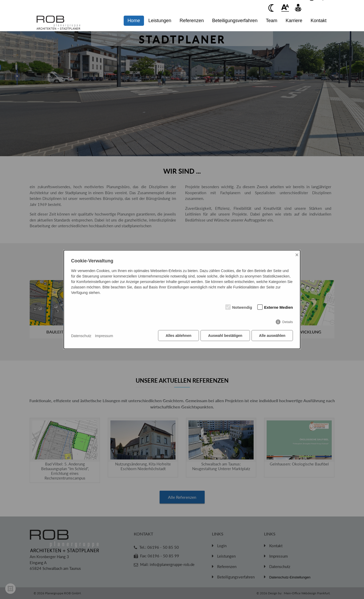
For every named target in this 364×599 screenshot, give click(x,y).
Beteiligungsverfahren (235, 21)
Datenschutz (81, 336)
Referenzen (192, 21)
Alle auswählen (272, 336)
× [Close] (297, 255)
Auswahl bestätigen (225, 336)
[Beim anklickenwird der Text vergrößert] (285, 8)
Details (288, 322)
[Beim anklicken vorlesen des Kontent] (298, 8)
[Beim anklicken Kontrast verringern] (272, 8)
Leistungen (160, 21)
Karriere (294, 21)
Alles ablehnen (178, 336)
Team (272, 21)
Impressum (104, 336)
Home (134, 21)
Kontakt (319, 21)
